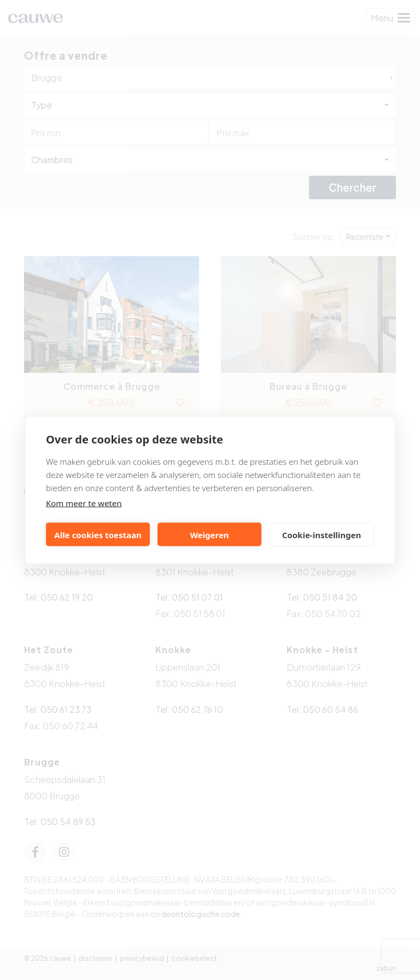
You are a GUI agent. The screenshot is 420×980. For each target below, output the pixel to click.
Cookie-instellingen (322, 534)
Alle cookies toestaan (98, 534)
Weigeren (209, 534)
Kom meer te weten (84, 503)
